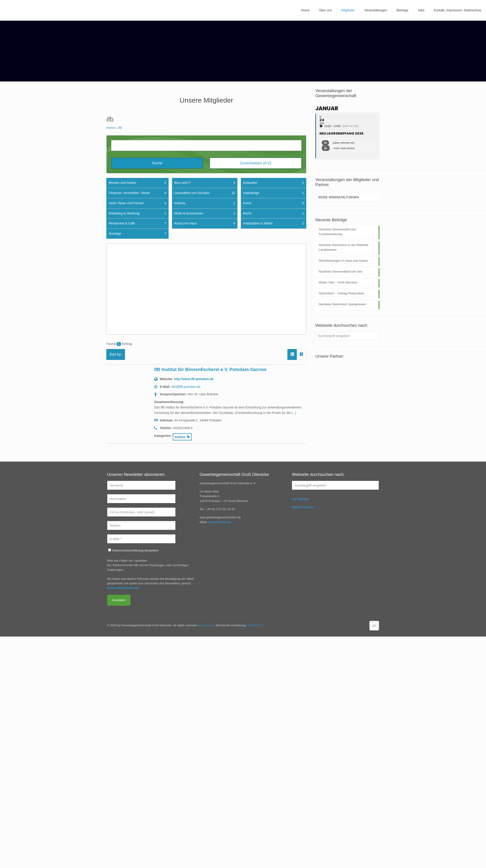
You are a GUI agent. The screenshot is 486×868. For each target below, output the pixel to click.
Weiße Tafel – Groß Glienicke (338, 282)
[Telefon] (141, 525)
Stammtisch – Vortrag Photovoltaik (341, 293)
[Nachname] (141, 499)
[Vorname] (141, 485)
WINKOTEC (255, 625)
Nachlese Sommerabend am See (341, 272)
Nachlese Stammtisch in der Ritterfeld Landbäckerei (343, 247)
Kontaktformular (220, 522)
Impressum (207, 625)
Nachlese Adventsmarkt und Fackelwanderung (337, 232)
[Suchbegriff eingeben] (347, 336)
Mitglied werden (303, 507)
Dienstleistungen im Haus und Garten (343, 261)
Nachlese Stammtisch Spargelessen (343, 304)
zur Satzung (300, 499)
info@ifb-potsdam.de (186, 387)
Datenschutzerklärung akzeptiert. (134, 550)
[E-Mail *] (141, 539)
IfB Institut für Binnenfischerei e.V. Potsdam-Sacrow (210, 369)
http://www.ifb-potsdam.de (194, 379)
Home (111, 128)
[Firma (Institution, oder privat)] (141, 512)
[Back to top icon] (374, 626)
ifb (120, 128)
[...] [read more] (294, 413)
